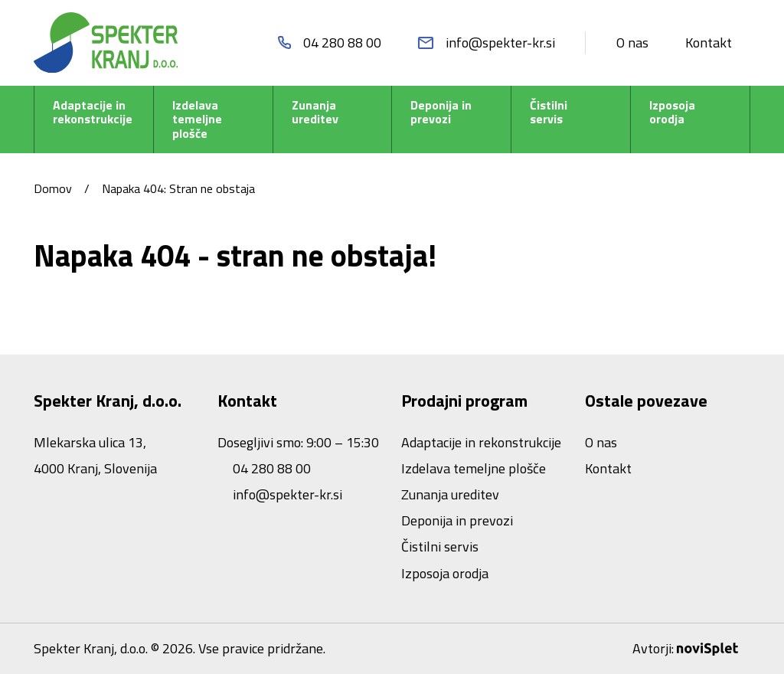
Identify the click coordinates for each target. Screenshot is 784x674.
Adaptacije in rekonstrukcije (93, 112)
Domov (53, 188)
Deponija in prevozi (441, 112)
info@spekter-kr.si (286, 494)
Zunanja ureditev (315, 112)
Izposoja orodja (672, 112)
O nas (632, 43)
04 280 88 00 (270, 468)
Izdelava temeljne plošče (197, 119)
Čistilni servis (549, 112)
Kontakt (709, 43)
